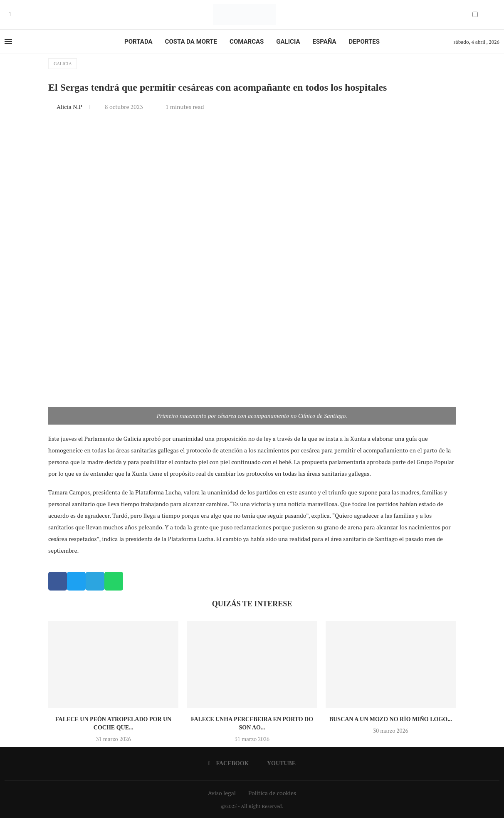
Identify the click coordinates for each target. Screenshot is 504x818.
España (325, 42)
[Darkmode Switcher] (475, 14)
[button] (58, 581)
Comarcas (247, 42)
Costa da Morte (191, 42)
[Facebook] (10, 15)
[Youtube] (16, 15)
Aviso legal (222, 793)
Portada (138, 42)
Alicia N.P (70, 107)
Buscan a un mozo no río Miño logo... (391, 719)
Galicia (288, 42)
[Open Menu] (8, 42)
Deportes (364, 42)
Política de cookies (272, 793)
